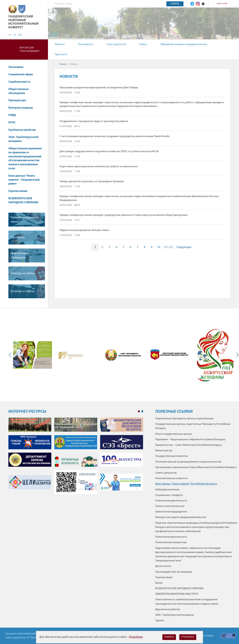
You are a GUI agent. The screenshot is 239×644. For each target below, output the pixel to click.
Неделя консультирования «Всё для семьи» (85, 230)
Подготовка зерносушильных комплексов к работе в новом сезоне (99, 167)
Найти (175, 4)
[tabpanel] (76, 458)
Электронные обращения (19, 256)
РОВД (12, 115)
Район (143, 44)
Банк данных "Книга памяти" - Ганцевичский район (24, 180)
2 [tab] (142, 411)
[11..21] (168, 247)
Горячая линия (18, 191)
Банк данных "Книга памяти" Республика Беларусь (186, 484)
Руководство (86, 44)
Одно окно (61, 54)
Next (237, 355)
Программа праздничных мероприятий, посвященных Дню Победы (99, 88)
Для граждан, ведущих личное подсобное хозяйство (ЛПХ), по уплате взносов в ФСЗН (109, 151)
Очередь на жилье (23, 273)
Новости (60, 44)
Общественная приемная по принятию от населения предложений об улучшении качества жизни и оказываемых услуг (25, 159)
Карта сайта (222, 4)
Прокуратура (19, 100)
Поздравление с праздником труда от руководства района (94, 121)
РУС (10, 35)
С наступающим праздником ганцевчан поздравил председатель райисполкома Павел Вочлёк (115, 136)
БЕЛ (20, 35)
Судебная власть (19, 82)
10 (159, 247)
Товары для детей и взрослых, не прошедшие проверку (92, 181)
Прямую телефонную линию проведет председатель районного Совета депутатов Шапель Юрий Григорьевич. (124, 215)
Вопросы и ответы (22, 291)
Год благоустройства (22, 130)
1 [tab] (139, 411)
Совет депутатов (116, 44)
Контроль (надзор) (21, 108)
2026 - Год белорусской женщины (23, 139)
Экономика (17, 67)
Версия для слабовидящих (30, 50)
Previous (11, 355)
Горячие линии (204, 636)
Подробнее (136, 637)
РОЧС (12, 123)
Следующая (184, 247)
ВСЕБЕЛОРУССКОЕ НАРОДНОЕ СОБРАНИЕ (23, 201)
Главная (63, 64)
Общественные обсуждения (19, 91)
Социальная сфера (22, 74)
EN (15, 35)
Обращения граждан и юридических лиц (184, 44)
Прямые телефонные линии (24, 220)
